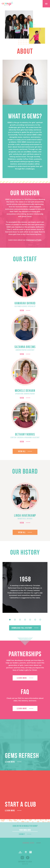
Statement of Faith (34, 240)
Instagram (22, 858)
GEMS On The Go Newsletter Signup (25, 826)
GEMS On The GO (7, 4)
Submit (22, 834)
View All (22, 451)
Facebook (28, 858)
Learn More (22, 678)
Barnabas (20, 852)
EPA (31, 852)
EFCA (26, 852)
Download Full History (22, 628)
